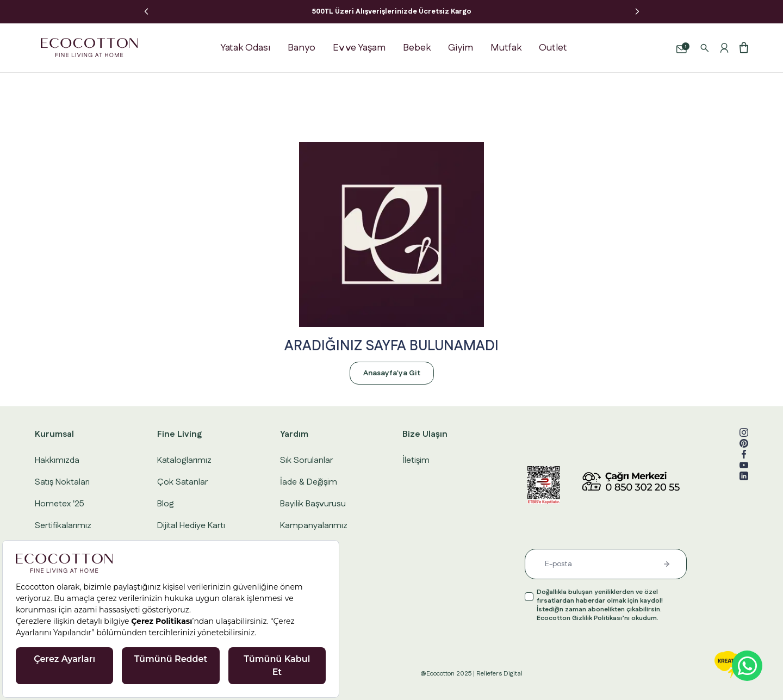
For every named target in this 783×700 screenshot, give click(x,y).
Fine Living (179, 434)
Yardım (294, 434)
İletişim (416, 460)
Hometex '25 (60, 504)
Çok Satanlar (182, 482)
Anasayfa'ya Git (392, 373)
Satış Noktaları (62, 482)
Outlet (553, 48)
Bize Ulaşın (425, 434)
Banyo (302, 48)
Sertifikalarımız (63, 526)
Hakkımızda (57, 460)
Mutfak (506, 48)
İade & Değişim (309, 482)
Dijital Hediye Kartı (191, 526)
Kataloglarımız (184, 460)
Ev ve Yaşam (359, 48)
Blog (166, 504)
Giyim (461, 48)
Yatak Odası (245, 48)
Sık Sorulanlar (306, 460)
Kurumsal (54, 434)
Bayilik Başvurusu (313, 504)
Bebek (417, 48)
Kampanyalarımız (314, 526)
